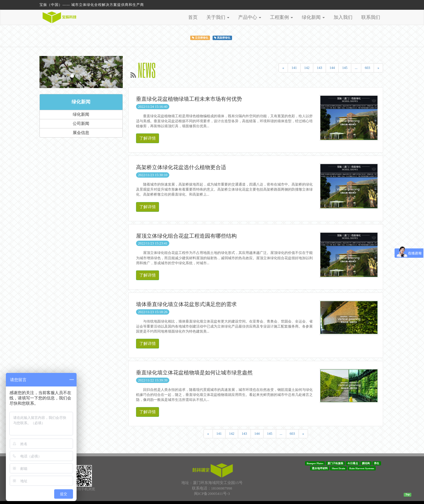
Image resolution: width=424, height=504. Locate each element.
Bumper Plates (315, 463)
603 (367, 68)
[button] (46, 72)
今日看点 (353, 463)
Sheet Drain (339, 468)
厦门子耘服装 (335, 463)
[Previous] (283, 68)
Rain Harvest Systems (362, 468)
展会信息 (81, 133)
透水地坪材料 (320, 468)
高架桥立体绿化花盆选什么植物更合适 (181, 167)
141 (294, 68)
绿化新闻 (81, 102)
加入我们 (343, 17)
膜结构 (366, 463)
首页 (193, 17)
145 (345, 68)
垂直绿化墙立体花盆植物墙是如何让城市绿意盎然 (194, 373)
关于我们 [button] (218, 17)
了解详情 (148, 138)
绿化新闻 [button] (313, 17)
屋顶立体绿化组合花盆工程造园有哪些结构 (186, 236)
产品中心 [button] (250, 17)
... (356, 68)
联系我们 (371, 17)
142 (307, 68)
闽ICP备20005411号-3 (212, 494)
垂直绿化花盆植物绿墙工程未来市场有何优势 (189, 99)
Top (408, 494)
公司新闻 (81, 124)
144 (332, 68)
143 (319, 68)
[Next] (378, 68)
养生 (377, 463)
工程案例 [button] (281, 17)
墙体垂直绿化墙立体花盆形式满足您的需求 (186, 304)
